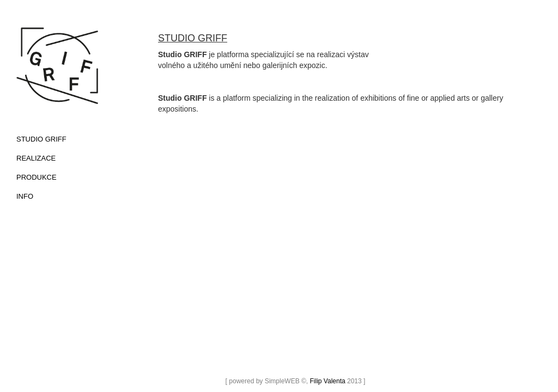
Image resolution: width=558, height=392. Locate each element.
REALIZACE (36, 158)
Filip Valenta (328, 381)
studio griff (41, 139)
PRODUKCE (37, 177)
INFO (25, 196)
